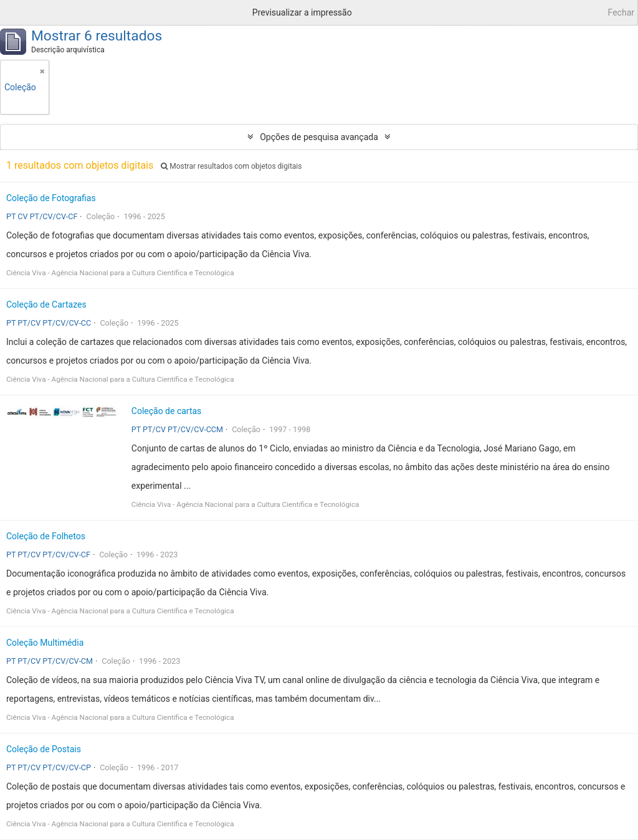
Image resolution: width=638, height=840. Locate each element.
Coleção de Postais (44, 749)
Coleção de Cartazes (46, 304)
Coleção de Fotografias (51, 198)
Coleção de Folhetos (46, 536)
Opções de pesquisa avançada (319, 137)
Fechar (621, 12)
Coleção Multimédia (45, 643)
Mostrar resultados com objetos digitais (231, 166)
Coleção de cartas (167, 411)
